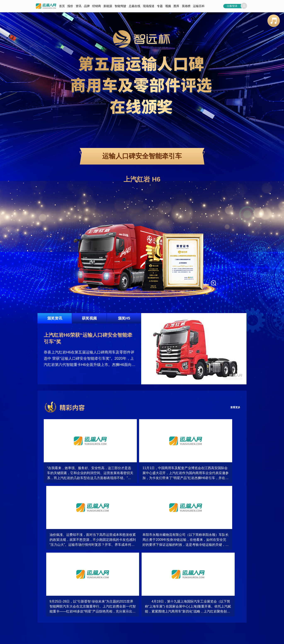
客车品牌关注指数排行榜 (233, 600)
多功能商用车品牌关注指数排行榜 (195, 612)
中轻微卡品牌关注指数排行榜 (192, 600)
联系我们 (57, 639)
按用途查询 (44, 606)
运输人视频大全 (92, 612)
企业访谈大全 (91, 619)
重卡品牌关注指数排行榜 (233, 606)
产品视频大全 (91, 606)
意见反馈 (100, 639)
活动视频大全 (91, 600)
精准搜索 (42, 612)
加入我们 (71, 639)
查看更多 (234, 407)
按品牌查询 (44, 600)
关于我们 (42, 639)
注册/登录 (232, 6)
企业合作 (85, 639)
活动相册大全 (137, 600)
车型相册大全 (137, 606)
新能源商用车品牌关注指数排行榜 (195, 606)
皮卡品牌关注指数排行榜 (233, 612)
